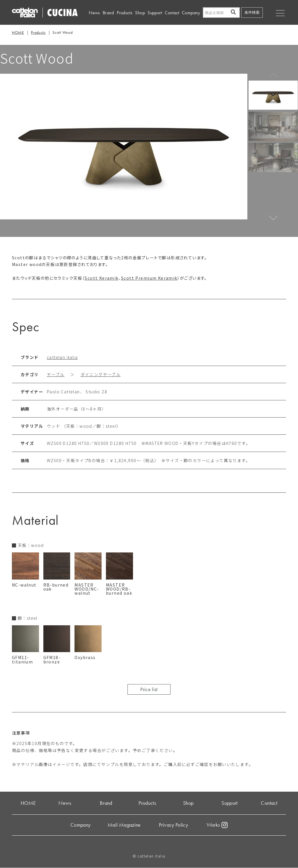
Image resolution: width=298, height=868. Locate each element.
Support (155, 13)
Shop (140, 13)
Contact (172, 13)
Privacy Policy (173, 825)
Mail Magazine (124, 825)
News (94, 13)
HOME (18, 32)
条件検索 (252, 12)
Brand (108, 13)
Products (125, 13)
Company (191, 13)
